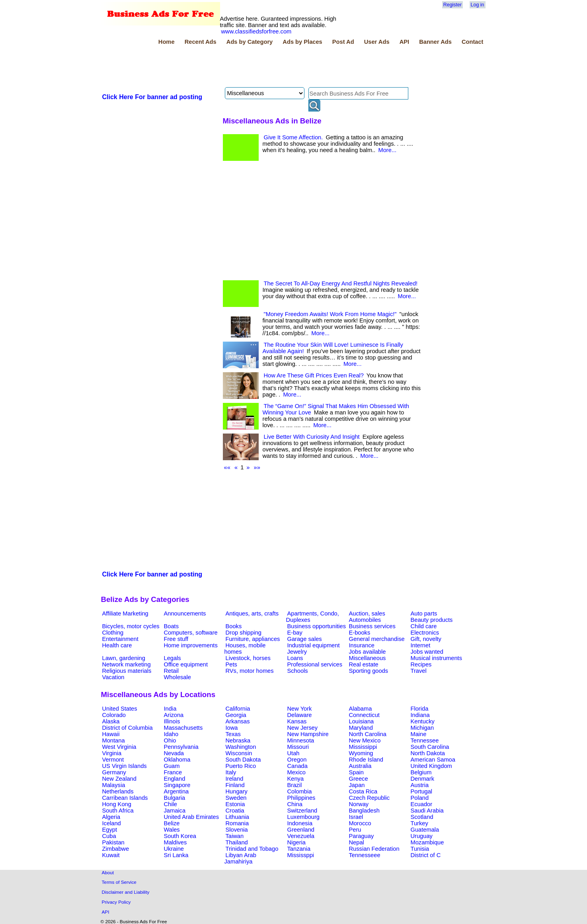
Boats (171, 626)
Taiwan (235, 836)
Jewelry (297, 652)
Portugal (422, 791)
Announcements (185, 613)
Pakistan (113, 842)
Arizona (174, 715)
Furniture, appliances (253, 639)
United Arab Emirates (191, 817)
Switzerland (302, 811)
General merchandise (377, 639)
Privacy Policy (116, 902)
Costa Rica (363, 791)
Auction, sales (367, 613)
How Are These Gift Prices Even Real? (314, 375)
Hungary (237, 791)
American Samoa (433, 760)
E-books (360, 633)
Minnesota (301, 740)
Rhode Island (366, 760)
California (238, 709)
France (173, 772)
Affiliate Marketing (125, 613)
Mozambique (427, 842)
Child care (424, 626)
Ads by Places (302, 42)
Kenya (296, 779)
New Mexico (365, 740)
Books (234, 626)
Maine (419, 734)
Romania (237, 823)
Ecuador (422, 804)
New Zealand (119, 779)
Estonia (235, 804)
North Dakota (428, 753)
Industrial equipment (314, 645)
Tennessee (425, 740)
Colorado (114, 715)
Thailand (237, 842)
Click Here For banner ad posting (152, 97)
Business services (372, 626)
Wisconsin (239, 753)
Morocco (360, 823)
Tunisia (420, 849)
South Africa (118, 811)
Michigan (422, 728)
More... (387, 150)
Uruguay (422, 836)
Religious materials (127, 671)
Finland (235, 785)
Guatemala (425, 830)
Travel (419, 671)
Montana (114, 740)
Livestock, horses (248, 658)
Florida (420, 709)
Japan (357, 785)
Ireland (235, 779)
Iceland (112, 823)
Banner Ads (435, 42)
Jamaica (175, 811)
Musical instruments (437, 658)
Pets (231, 664)
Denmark (422, 779)
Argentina (176, 791)
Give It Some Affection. (293, 137)
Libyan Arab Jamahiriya (240, 858)
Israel (356, 817)
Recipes (421, 664)
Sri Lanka (176, 855)
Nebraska (238, 740)
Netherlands (118, 791)
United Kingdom (431, 766)
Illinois (172, 721)
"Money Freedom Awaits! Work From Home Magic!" (330, 314)
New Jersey (303, 728)
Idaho (171, 734)
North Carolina (368, 734)
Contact (473, 42)
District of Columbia (128, 728)
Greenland (301, 830)
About (108, 872)
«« (227, 467)
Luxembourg (303, 817)
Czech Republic (370, 798)
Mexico (296, 772)
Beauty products (432, 620)
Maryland (361, 728)
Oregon (297, 760)
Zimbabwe (116, 849)
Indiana (420, 715)
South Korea (180, 836)
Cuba (109, 836)
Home (167, 42)
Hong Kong (117, 804)
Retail (171, 671)
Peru (355, 830)
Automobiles (365, 620)
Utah (293, 753)
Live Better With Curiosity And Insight (312, 437)
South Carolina (430, 747)
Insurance (362, 645)
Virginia (112, 753)
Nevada (174, 753)
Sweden (236, 798)
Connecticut (364, 715)
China (295, 804)
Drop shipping (244, 633)
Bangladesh (364, 811)
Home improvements (191, 645)
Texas (233, 734)
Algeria (111, 817)
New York (300, 709)
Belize (172, 823)
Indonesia (300, 823)
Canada (297, 766)
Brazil (295, 785)
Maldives (176, 842)
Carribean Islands (125, 798)
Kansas (297, 721)
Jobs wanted (427, 652)
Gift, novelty (426, 639)
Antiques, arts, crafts (252, 613)
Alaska (111, 721)
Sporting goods (369, 671)
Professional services (315, 664)
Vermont (113, 760)
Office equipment (186, 664)
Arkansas (238, 721)
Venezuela (301, 836)
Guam (172, 766)
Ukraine (174, 849)
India (170, 709)
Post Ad (343, 42)
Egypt (110, 830)
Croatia (235, 811)
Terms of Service (119, 882)
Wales (172, 830)
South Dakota (243, 760)
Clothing (113, 633)
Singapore (177, 785)
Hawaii (111, 734)
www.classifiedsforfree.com (256, 31)
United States (120, 709)
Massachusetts (183, 728)
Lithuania (238, 817)
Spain (357, 772)
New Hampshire (308, 734)
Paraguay (362, 836)
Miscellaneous (368, 658)
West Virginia (119, 747)
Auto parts (424, 613)
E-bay (295, 633)
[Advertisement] (246, 67)
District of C (426, 855)
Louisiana (362, 721)
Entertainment (120, 639)
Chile (171, 804)
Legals (173, 658)
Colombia (300, 791)
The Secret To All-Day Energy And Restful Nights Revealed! (341, 283)
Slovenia (237, 830)
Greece (359, 779)
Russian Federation (374, 849)
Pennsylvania (181, 747)
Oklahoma (177, 760)
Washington (241, 747)
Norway (359, 804)
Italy (231, 772)
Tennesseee (365, 855)
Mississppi (301, 855)
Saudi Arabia (427, 811)
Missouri (298, 747)
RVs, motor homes (250, 671)
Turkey (419, 823)
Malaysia (114, 785)
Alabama (361, 709)
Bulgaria (175, 798)
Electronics (425, 633)
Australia (360, 766)
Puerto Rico (241, 766)
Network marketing (127, 664)
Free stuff (176, 639)
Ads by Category (250, 42)
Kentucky (423, 721)
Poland (420, 798)
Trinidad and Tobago (252, 849)
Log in (478, 5)
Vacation (113, 677)
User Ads (377, 42)
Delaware (300, 715)
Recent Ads (201, 42)
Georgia (236, 715)
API (404, 42)
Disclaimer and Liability (126, 892)
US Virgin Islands (125, 766)
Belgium (421, 772)
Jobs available (368, 652)
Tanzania (299, 849)
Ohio (170, 740)
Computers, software (191, 633)
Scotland (422, 817)
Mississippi (363, 747)
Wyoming (361, 753)
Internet (421, 645)
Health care (117, 645)
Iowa (232, 728)
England (175, 779)
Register (452, 5)
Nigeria (296, 842)
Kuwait (111, 855)
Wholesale (177, 677)
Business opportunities (317, 626)
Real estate (364, 664)
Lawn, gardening (124, 658)
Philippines (301, 798)
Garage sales (305, 639)
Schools (298, 671)
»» (257, 467)
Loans (295, 658)
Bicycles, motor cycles (131, 626)
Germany (114, 772)
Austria (420, 785)
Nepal (357, 842)
